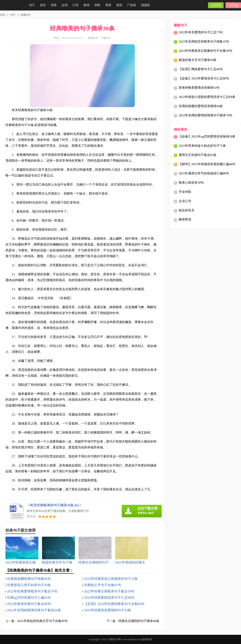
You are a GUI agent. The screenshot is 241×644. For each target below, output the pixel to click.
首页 (3, 15)
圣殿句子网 (115, 639)
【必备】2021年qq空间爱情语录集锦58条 (207, 136)
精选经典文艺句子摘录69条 (198, 60)
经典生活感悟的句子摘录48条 (139, 621)
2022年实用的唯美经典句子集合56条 (34, 610)
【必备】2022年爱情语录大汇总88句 (204, 78)
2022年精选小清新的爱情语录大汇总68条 (207, 97)
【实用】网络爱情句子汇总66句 (201, 69)
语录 (54, 5)
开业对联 (185, 192)
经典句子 (26, 15)
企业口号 (185, 201)
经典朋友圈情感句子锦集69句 (29, 579)
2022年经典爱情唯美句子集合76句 (32, 591)
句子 (32, 5)
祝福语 (145, 5)
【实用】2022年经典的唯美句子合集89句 (114, 604)
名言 (43, 5)
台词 (65, 5)
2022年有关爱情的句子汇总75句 (201, 32)
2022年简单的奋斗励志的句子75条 (202, 146)
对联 (97, 5)
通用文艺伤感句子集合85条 (198, 155)
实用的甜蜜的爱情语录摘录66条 (201, 106)
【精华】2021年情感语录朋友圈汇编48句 (207, 164)
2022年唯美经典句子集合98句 (29, 604)
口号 (76, 5)
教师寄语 (185, 219)
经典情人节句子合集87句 (102, 585)
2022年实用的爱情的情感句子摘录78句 (205, 115)
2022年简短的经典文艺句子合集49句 (42, 621)
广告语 (132, 5)
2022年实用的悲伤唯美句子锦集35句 (204, 42)
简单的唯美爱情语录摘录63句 (199, 88)
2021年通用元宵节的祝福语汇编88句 (204, 173)
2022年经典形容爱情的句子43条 (107, 610)
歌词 (86, 5)
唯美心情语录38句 (191, 183)
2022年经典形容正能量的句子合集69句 (205, 51)
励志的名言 (187, 210)
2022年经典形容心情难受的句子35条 (111, 579)
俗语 (119, 5)
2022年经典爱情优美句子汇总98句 (109, 598)
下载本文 (106, 38)
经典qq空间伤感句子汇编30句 (29, 598)
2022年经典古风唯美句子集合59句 (109, 591)
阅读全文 (93, 38)
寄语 (108, 5)
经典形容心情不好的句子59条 (29, 585)
